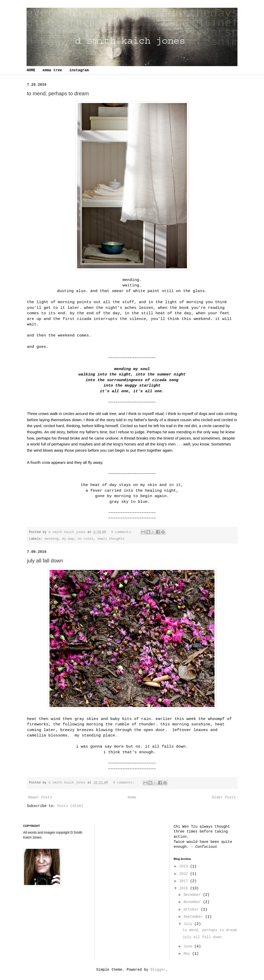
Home (132, 797)
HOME (31, 70)
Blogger (158, 970)
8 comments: (125, 783)
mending (51, 539)
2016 (185, 888)
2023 (185, 866)
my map (68, 539)
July (189, 924)
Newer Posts (40, 797)
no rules (85, 539)
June (189, 946)
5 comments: (123, 532)
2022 (185, 874)
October (192, 910)
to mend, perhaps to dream (58, 93)
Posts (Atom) (70, 806)
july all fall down (45, 561)
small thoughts (111, 539)
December (193, 895)
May (188, 954)
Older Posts (224, 797)
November (193, 902)
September (194, 917)
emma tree (52, 70)
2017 (185, 881)
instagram (79, 70)
